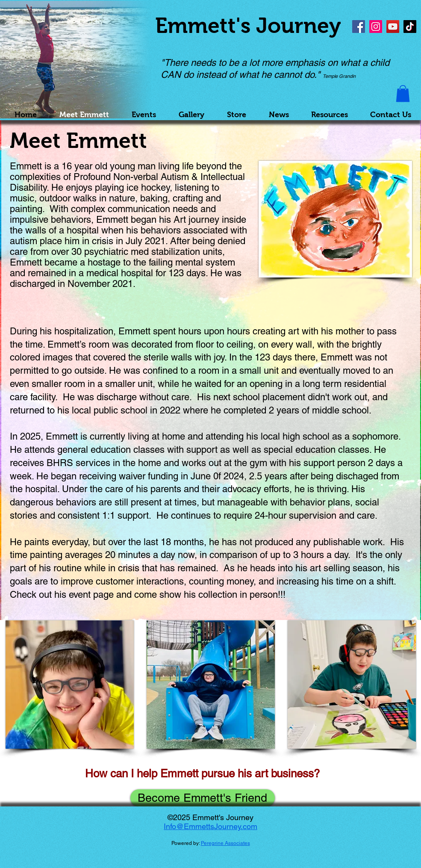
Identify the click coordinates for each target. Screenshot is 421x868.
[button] (403, 93)
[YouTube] (393, 27)
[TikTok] (410, 27)
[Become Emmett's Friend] (203, 798)
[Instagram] (376, 27)
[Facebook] (359, 27)
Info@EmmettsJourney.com (210, 826)
